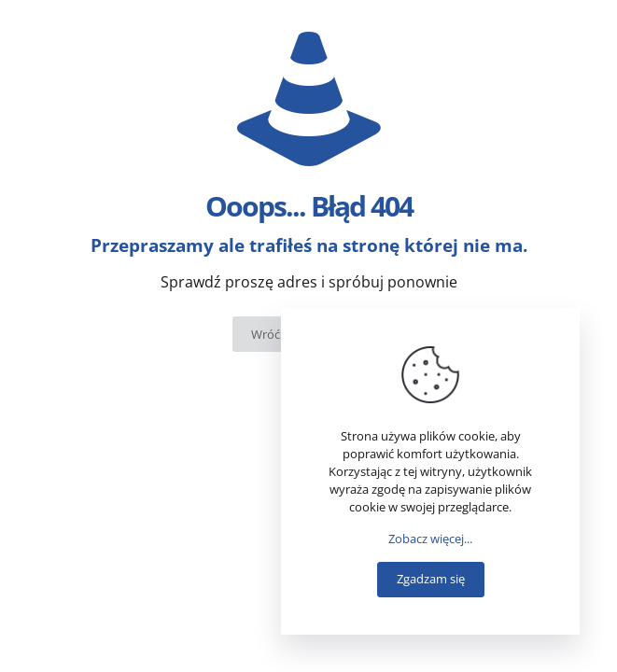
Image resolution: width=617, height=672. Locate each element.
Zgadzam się (431, 579)
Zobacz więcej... (430, 539)
